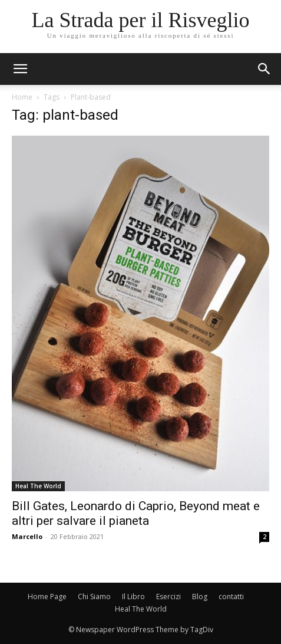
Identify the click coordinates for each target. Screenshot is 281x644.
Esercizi (168, 597)
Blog (200, 597)
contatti (231, 597)
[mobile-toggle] (20, 69)
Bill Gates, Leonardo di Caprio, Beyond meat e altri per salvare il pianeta (136, 513)
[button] (265, 69)
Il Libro (133, 597)
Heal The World (38, 486)
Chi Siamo (94, 597)
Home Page (47, 597)
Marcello (27, 536)
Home (22, 97)
